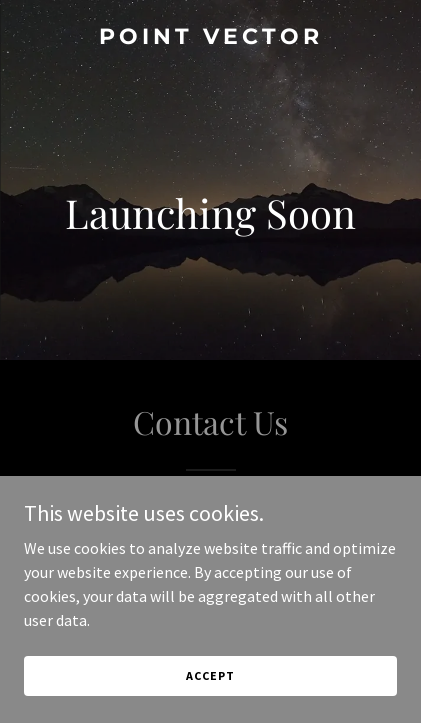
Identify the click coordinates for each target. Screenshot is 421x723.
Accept (210, 675)
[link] (210, 38)
